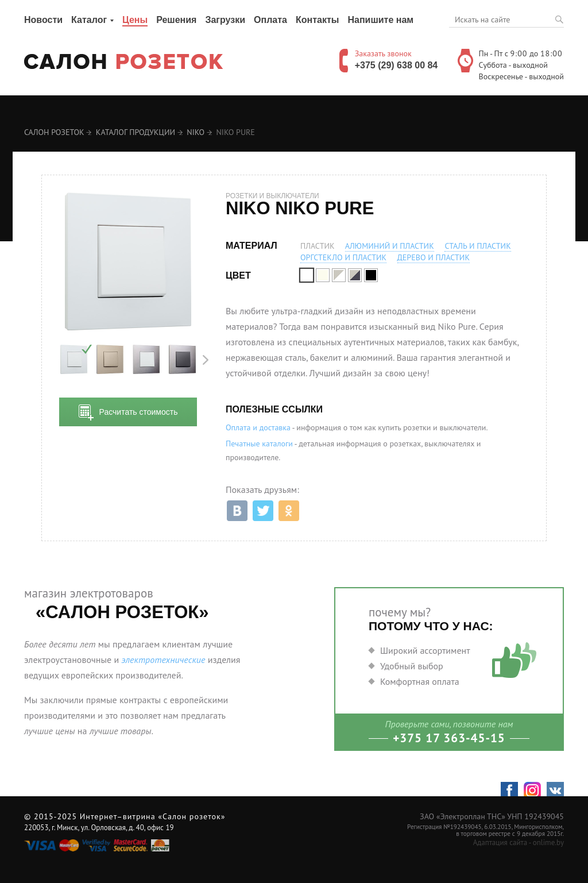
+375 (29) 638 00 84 (396, 65)
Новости (43, 20)
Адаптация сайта (500, 842)
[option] (74, 360)
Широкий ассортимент (425, 650)
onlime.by (548, 842)
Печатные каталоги (259, 444)
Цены (135, 20)
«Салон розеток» (192, 816)
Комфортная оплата (420, 681)
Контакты (317, 20)
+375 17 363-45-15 (449, 738)
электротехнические (163, 660)
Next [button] (206, 360)
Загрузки (225, 20)
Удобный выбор (412, 666)
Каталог (89, 20)
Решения (176, 20)
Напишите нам (380, 20)
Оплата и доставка (258, 427)
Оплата (270, 20)
